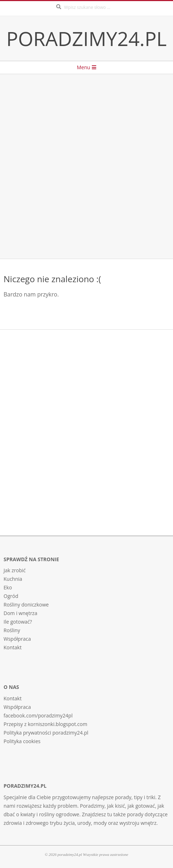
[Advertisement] (86, 167)
